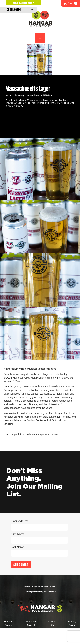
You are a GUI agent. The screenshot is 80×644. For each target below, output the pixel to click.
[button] (70, 3)
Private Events (8, 623)
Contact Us (52, 623)
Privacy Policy (72, 623)
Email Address (20, 521)
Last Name (17, 547)
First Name (17, 534)
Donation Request (31, 623)
